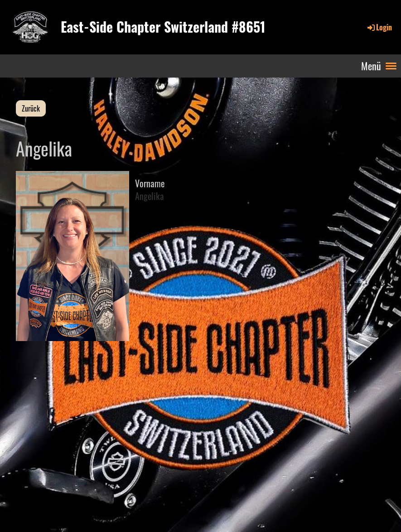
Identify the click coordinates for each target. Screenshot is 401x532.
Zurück (31, 108)
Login (379, 27)
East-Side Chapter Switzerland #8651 (163, 27)
